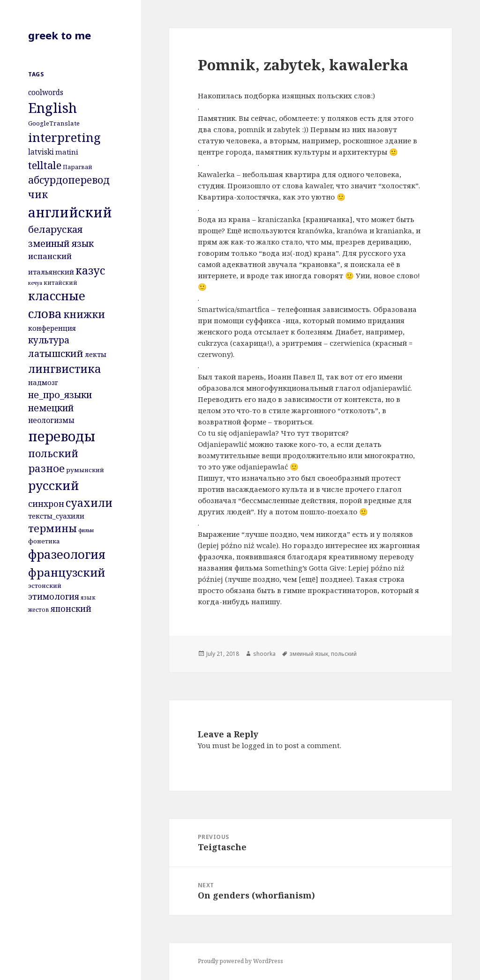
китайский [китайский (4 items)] (60, 283)
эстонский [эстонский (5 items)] (45, 586)
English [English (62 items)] (52, 108)
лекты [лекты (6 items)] (96, 354)
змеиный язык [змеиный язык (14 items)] (61, 243)
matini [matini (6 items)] (67, 152)
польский (344, 654)
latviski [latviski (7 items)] (41, 152)
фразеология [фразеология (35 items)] (67, 554)
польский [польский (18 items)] (53, 453)
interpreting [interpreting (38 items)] (64, 137)
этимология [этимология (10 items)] (54, 596)
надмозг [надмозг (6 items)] (43, 382)
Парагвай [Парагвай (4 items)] (78, 167)
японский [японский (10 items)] (71, 609)
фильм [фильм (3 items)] (86, 530)
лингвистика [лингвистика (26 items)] (65, 369)
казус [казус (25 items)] (90, 270)
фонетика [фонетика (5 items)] (44, 541)
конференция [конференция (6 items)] (52, 328)
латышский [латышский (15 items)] (56, 353)
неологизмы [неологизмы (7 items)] (51, 420)
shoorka (264, 654)
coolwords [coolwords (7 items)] (46, 92)
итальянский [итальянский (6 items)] (51, 272)
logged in (258, 745)
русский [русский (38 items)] (54, 485)
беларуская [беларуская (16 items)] (56, 229)
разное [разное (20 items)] (46, 468)
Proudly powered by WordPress (240, 961)
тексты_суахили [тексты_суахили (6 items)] (56, 516)
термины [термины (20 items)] (52, 528)
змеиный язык (309, 654)
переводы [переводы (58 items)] (62, 436)
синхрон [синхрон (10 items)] (46, 504)
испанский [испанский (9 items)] (50, 256)
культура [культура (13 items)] (49, 340)
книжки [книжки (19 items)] (84, 314)
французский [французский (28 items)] (67, 572)
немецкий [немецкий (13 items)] (51, 408)
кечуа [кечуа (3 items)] (35, 283)
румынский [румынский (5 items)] (85, 470)
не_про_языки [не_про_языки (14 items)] (60, 395)
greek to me (60, 35)
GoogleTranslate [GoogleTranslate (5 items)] (54, 123)
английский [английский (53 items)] (70, 212)
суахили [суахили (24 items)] (89, 503)
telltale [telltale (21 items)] (45, 165)
